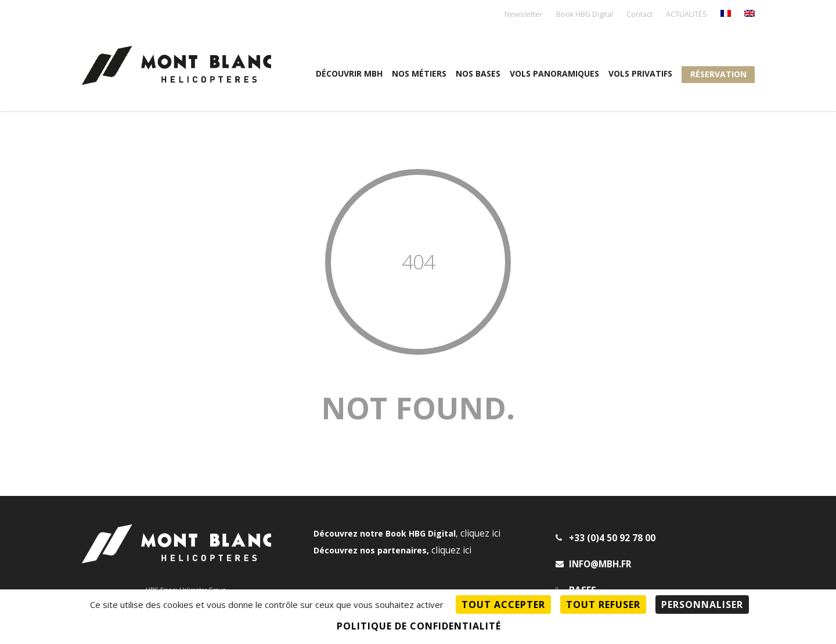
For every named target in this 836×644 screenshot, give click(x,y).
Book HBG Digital (585, 15)
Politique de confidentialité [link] (419, 626)
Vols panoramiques (554, 73)
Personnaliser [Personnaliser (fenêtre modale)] (702, 605)
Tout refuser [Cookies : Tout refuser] (603, 605)
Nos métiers (419, 73)
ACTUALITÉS (687, 15)
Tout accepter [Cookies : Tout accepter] (503, 605)
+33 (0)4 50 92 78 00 (606, 538)
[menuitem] (726, 14)
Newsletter (524, 15)
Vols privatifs (640, 73)
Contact (639, 15)
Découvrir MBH (349, 73)
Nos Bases (478, 73)
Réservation (718, 74)
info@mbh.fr (594, 564)
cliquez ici (480, 533)
